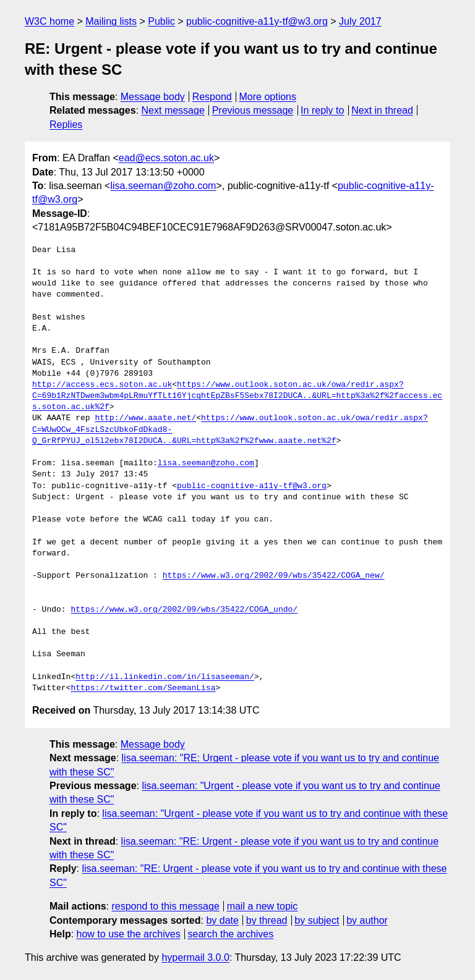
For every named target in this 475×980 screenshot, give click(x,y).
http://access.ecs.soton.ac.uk (102, 385)
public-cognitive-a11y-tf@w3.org (257, 21)
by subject (317, 920)
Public (161, 21)
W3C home (49, 21)
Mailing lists (111, 21)
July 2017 (360, 21)
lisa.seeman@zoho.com (163, 186)
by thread (267, 920)
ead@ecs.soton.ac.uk (166, 158)
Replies (66, 125)
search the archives (231, 934)
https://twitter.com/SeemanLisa (143, 688)
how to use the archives (129, 934)
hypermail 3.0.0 (195, 957)
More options (268, 97)
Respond (212, 97)
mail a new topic (263, 906)
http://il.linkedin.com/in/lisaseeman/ (165, 677)
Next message (173, 110)
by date (222, 920)
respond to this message (165, 906)
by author (367, 920)
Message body (153, 97)
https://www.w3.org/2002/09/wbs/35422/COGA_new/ (274, 576)
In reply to (322, 110)
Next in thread (382, 110)
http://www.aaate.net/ (145, 418)
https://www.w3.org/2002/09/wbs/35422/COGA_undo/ (184, 610)
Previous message (253, 110)
